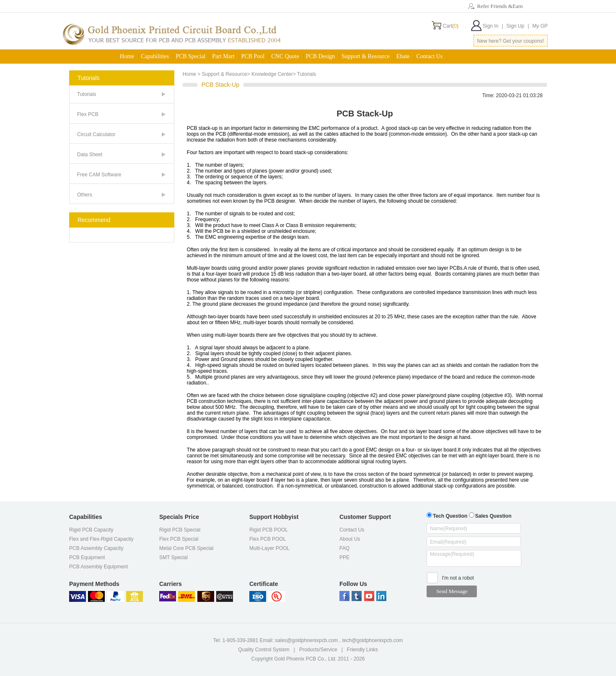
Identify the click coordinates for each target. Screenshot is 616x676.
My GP (540, 26)
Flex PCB (88, 114)
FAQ (344, 548)
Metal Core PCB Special (186, 548)
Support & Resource (365, 56)
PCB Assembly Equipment (98, 567)
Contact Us (430, 56)
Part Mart (223, 56)
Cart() (451, 26)
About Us (350, 539)
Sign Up (518, 26)
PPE (344, 557)
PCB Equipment (87, 557)
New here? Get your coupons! (511, 41)
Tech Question (447, 515)
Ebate (403, 56)
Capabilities (155, 56)
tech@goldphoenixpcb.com (372, 640)
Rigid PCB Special (180, 530)
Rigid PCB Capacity (91, 530)
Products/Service (318, 650)
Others (85, 195)
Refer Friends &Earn (500, 6)
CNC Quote (285, 56)
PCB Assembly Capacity (96, 548)
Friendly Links (362, 650)
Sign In (493, 26)
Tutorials (87, 94)
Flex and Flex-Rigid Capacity (101, 539)
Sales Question (490, 515)
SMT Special (173, 557)
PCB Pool (253, 56)
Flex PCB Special (179, 539)
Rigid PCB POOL (269, 530)
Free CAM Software (99, 175)
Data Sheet (90, 155)
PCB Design (321, 56)
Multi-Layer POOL (269, 548)
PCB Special (190, 56)
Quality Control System (264, 650)
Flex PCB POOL (268, 539)
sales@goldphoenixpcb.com (306, 640)
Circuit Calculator (96, 134)
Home (127, 56)
